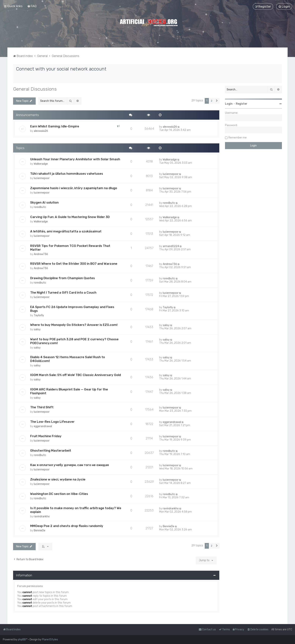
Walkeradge (41, 164)
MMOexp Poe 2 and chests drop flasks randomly (67, 526)
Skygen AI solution (44, 202)
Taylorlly (39, 315)
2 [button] (212, 101)
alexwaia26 (41, 131)
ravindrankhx (42, 516)
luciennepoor (42, 178)
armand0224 (171, 246)
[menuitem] (32, 6)
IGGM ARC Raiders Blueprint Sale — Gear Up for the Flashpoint (69, 391)
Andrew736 (41, 254)
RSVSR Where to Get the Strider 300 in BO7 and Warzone (74, 263)
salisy (37, 329)
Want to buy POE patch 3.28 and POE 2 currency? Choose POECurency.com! (74, 341)
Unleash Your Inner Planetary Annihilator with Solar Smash (75, 159)
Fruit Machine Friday (46, 436)
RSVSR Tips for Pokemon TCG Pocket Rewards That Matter (70, 247)
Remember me (238, 137)
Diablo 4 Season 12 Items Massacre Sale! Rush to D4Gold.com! (68, 359)
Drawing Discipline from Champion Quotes (63, 278)
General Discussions (35, 89)
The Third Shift (42, 407)
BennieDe (40, 530)
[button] (217, 101)
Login (229, 104)
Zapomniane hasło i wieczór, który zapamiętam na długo (74, 188)
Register (242, 104)
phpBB (22, 640)
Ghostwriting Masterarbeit (51, 450)
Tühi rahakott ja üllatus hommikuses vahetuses (67, 173)
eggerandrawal (43, 426)
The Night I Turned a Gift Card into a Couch (63, 292)
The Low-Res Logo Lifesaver (52, 421)
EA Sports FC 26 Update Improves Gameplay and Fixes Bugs (72, 308)
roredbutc (40, 207)
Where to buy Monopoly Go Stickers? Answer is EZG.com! (74, 324)
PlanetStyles (50, 640)
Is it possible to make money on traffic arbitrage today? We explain (76, 510)
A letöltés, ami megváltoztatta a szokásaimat (66, 231)
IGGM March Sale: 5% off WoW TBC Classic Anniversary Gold (76, 375)
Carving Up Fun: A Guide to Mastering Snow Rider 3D (70, 217)
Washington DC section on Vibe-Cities (59, 493)
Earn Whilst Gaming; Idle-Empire (55, 126)
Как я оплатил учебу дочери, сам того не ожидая (69, 465)
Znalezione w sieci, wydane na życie (58, 479)
